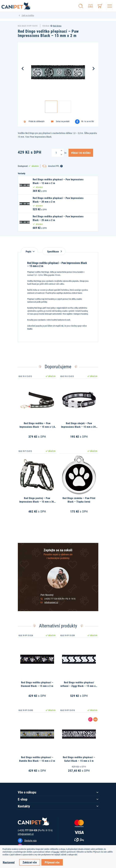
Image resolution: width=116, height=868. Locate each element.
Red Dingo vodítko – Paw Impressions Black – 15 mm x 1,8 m (37, 427)
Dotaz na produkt (63, 121)
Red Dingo (57, 26)
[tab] (29, 250)
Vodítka (31, 15)
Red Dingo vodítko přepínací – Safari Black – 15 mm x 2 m (79, 759)
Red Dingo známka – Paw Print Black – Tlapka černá (79, 500)
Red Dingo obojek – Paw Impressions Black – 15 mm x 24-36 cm (79, 427)
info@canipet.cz (51, 602)
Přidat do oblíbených (36, 121)
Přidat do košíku (81, 153)
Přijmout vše (52, 862)
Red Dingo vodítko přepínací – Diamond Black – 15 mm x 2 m (37, 684)
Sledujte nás (30, 840)
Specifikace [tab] (54, 251)
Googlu (56, 852)
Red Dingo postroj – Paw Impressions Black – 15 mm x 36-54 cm (37, 501)
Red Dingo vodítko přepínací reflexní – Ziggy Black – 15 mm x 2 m (79, 686)
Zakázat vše (30, 862)
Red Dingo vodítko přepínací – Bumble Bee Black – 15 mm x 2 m (37, 759)
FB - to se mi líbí (87, 121)
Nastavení (9, 862)
